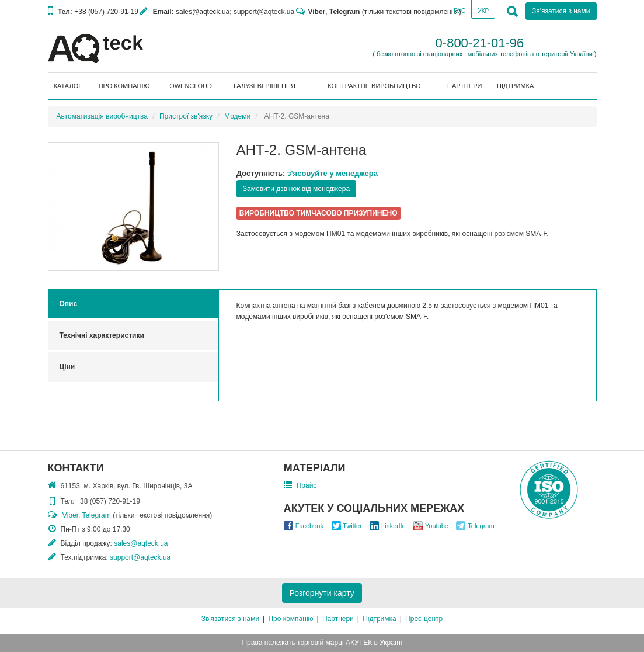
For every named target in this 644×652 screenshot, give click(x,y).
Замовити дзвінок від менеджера (296, 189)
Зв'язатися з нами (561, 11)
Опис (69, 304)
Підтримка (380, 619)
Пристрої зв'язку (186, 116)
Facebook (309, 526)
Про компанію (290, 619)
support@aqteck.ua (140, 557)
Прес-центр (424, 619)
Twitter (352, 526)
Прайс (307, 485)
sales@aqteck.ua (141, 543)
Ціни (67, 367)
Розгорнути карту (322, 593)
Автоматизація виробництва (102, 116)
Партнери (338, 619)
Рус (459, 11)
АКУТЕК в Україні (374, 643)
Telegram (344, 12)
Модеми (237, 116)
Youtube (437, 526)
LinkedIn (394, 526)
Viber (316, 12)
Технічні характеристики (102, 335)
